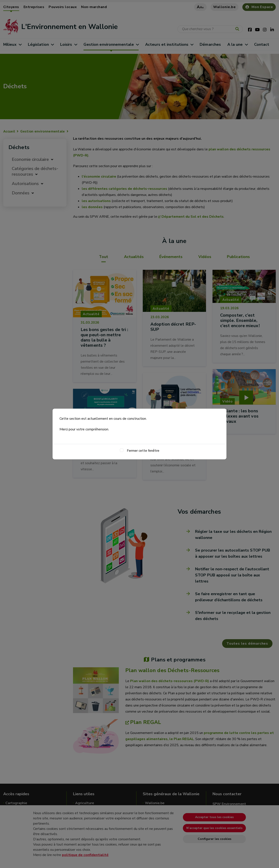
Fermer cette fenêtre (143, 451)
